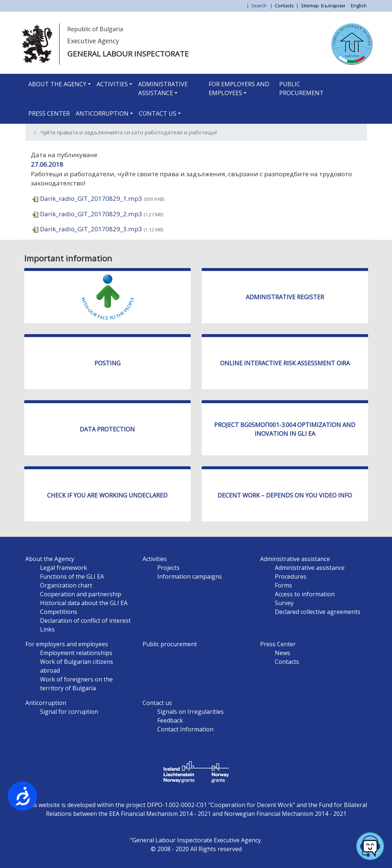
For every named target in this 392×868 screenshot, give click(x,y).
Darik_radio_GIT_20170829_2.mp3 (87, 214)
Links (47, 629)
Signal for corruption (69, 712)
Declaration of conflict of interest (85, 621)
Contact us (158, 113)
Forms (283, 585)
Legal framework (64, 568)
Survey (284, 603)
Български (333, 6)
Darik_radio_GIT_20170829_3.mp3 (87, 229)
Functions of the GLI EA (72, 576)
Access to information (305, 594)
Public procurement (301, 88)
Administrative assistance (163, 88)
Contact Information (185, 729)
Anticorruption (102, 113)
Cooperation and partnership (81, 594)
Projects (168, 568)
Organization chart (66, 585)
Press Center (49, 113)
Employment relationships (76, 653)
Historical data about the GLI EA (84, 603)
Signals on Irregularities (190, 712)
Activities (112, 84)
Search (260, 6)
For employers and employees (239, 88)
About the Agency (57, 84)
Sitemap (310, 6)
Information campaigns (190, 576)
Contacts (284, 6)
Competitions (59, 612)
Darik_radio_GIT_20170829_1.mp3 (87, 198)
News (283, 653)
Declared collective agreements (318, 612)
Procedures (291, 576)
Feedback (170, 720)
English (359, 6)
